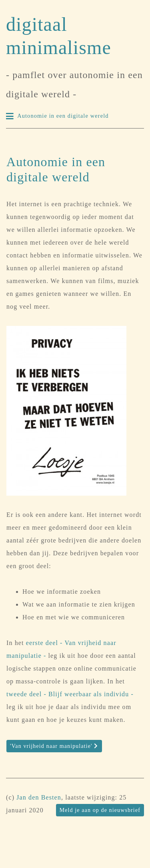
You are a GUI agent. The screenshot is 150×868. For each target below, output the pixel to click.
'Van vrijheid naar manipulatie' (54, 746)
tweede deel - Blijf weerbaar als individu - (70, 694)
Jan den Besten (39, 797)
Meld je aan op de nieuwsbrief (100, 810)
